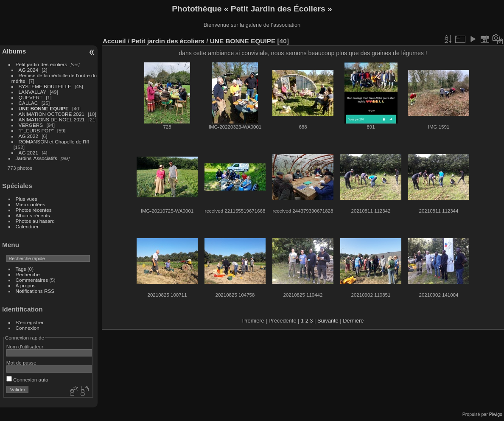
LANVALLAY (32, 92)
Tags (21, 269)
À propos (26, 285)
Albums (14, 51)
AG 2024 (28, 70)
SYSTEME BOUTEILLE (45, 86)
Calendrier (27, 226)
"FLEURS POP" (36, 131)
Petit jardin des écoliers (42, 64)
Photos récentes (34, 210)
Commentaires (32, 280)
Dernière (353, 321)
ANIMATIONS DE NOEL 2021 (52, 119)
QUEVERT (31, 97)
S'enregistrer (30, 322)
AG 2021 (28, 153)
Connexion (28, 328)
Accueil (114, 41)
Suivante (328, 321)
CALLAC (28, 103)
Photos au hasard (35, 221)
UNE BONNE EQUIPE (44, 108)
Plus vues (27, 199)
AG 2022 (28, 136)
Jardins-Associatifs (36, 158)
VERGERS (31, 125)
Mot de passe (21, 363)
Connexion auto (27, 380)
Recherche (28, 274)
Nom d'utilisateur (25, 347)
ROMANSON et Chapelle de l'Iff (54, 142)
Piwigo (496, 414)
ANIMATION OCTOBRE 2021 (52, 114)
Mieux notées (31, 204)
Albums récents (33, 215)
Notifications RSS (35, 291)
